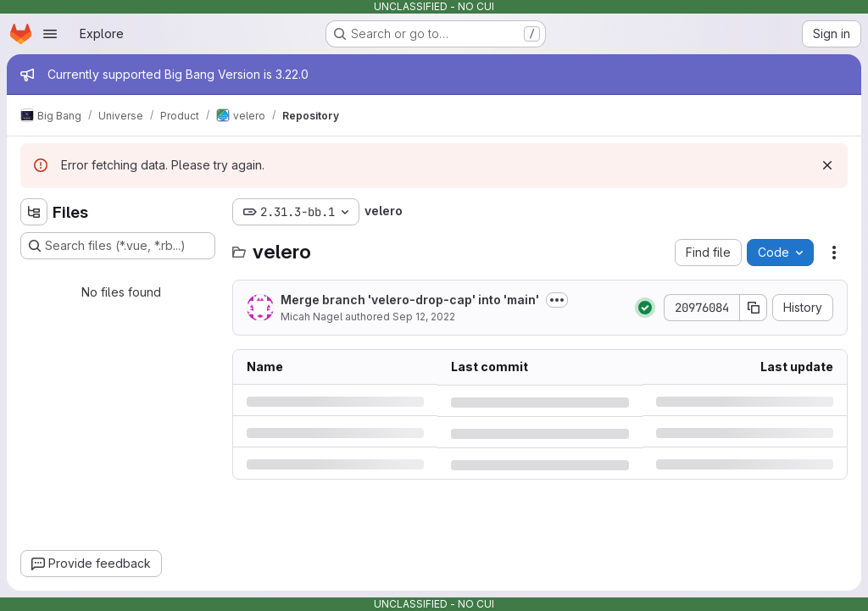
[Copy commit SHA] (754, 308)
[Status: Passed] (645, 308)
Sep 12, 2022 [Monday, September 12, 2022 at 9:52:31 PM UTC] (424, 317)
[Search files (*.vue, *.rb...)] (118, 246)
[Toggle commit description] (557, 300)
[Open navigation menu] (50, 34)
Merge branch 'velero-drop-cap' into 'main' (410, 300)
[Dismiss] (827, 165)
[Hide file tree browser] (34, 212)
